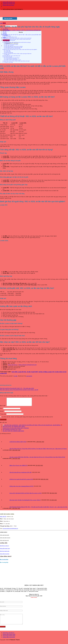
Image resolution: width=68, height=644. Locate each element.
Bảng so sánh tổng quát (9, 40)
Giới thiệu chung (6, 36)
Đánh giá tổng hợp (8, 53)
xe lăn (1, 23)
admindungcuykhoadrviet (33, 30)
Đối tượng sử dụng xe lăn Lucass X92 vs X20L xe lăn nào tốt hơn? (17, 38)
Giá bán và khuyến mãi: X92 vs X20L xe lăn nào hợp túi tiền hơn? (17, 54)
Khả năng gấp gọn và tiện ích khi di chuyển (13, 46)
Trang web (3, 416)
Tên (1, 410)
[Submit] (6, 28)
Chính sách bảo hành (5, 537)
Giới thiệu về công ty (4, 547)
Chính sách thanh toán (9, 4)
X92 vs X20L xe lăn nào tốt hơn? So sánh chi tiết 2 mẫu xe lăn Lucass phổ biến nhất (21, 35)
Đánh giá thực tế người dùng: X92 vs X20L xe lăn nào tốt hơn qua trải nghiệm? (20, 49)
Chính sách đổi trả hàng (5, 539)
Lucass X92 (7, 51)
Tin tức (5, 32)
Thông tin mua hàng (8, 62)
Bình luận (3, 407)
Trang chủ (5, 29)
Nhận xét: (7, 41)
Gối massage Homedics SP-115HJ (12, 431)
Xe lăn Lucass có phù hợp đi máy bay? (12, 60)
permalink (29, 376)
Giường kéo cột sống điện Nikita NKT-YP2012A (16, 430)
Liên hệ (5, 33)
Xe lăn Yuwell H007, (33, 372)
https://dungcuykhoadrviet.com (28, 365)
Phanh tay (7, 43)
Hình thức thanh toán (5, 553)
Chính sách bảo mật (4, 542)
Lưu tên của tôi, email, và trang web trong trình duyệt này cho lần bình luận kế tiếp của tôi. (27, 418)
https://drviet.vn (13, 365)
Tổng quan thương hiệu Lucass (10, 37)
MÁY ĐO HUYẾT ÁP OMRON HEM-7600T (14, 428)
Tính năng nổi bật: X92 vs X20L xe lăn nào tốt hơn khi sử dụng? (17, 42)
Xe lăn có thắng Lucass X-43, (47, 372)
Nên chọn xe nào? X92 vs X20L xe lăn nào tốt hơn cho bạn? (16, 61)
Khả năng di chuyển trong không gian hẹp (13, 47)
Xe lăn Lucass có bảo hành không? (12, 58)
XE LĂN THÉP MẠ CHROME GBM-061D (13, 432)
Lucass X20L (7, 52)
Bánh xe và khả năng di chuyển (11, 44)
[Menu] (4, 23)
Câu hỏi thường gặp (7, 57)
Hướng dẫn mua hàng (8, 5)
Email (2, 413)
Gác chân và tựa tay (9, 45)
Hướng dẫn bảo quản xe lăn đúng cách (11, 56)
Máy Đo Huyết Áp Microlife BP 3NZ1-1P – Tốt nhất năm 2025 (17, 388)
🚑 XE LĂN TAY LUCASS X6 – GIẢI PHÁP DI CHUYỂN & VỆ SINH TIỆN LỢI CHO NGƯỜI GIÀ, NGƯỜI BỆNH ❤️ (32, 427)
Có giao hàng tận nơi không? (10, 59)
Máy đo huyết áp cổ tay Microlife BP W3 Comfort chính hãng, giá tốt (19, 390)
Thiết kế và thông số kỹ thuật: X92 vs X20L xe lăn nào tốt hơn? (17, 39)
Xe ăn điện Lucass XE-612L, (19, 372)
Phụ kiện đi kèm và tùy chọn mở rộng (12, 48)
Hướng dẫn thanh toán (9, 2)
